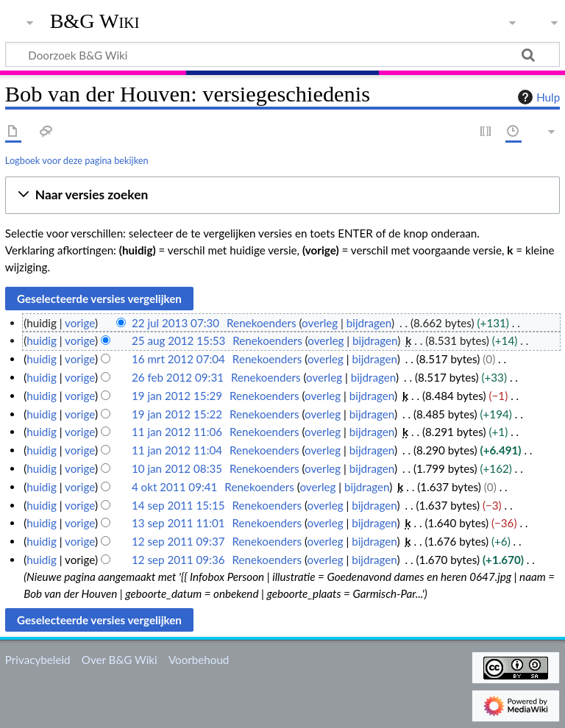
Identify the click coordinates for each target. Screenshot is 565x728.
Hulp (537, 97)
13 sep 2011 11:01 (178, 523)
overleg (320, 323)
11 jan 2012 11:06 (177, 432)
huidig (42, 340)
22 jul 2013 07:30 (175, 323)
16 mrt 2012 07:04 (178, 359)
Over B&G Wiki (120, 660)
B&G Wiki (95, 21)
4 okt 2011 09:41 (175, 487)
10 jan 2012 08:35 (177, 468)
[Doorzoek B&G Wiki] (282, 54)
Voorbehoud (199, 660)
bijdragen (369, 323)
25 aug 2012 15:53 (178, 340)
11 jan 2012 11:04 (177, 450)
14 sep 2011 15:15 (178, 505)
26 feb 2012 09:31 (178, 377)
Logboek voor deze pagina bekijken (77, 160)
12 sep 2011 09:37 (178, 541)
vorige (80, 323)
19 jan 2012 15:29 (177, 396)
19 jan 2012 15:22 (177, 414)
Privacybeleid (38, 660)
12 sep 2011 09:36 (178, 560)
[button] (282, 195)
